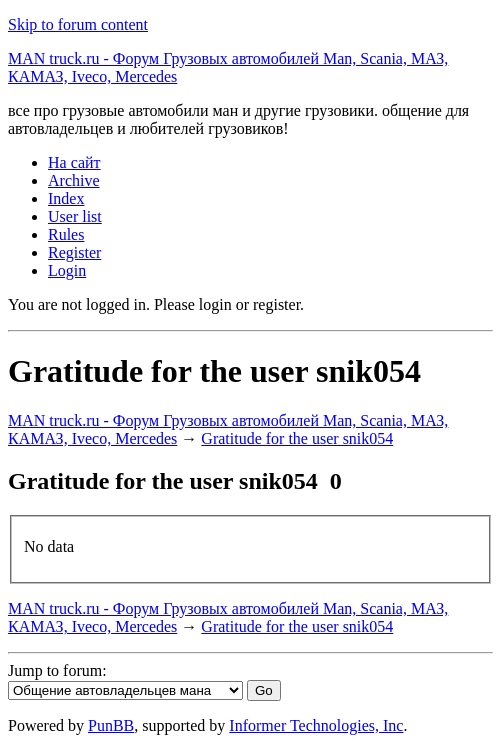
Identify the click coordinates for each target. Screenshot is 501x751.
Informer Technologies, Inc (316, 725)
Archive (74, 180)
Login (67, 270)
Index (66, 198)
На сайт (74, 162)
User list (75, 216)
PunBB (111, 725)
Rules (66, 234)
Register (74, 252)
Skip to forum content (78, 24)
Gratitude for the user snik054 (297, 438)
